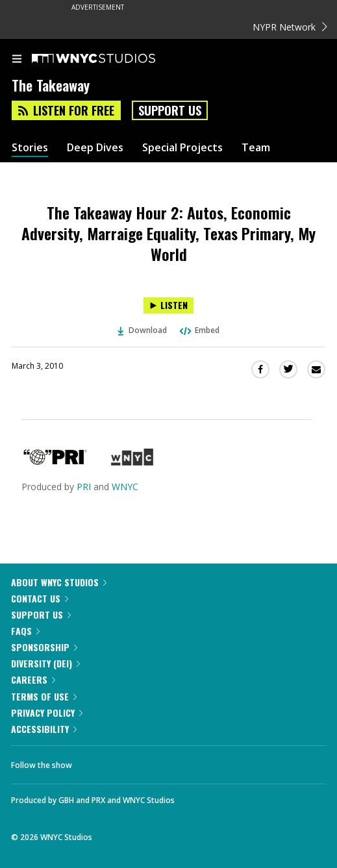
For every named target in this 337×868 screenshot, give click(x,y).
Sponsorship (44, 647)
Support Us (170, 110)
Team (256, 148)
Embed (199, 330)
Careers (33, 679)
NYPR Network (290, 27)
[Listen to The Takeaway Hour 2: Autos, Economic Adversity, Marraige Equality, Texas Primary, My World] (168, 305)
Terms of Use (44, 696)
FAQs (25, 631)
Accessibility (44, 729)
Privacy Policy (47, 713)
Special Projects (182, 148)
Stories (30, 148)
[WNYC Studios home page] (110, 59)
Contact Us (40, 598)
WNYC (125, 487)
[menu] (17, 60)
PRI (84, 487)
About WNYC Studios (59, 582)
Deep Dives (95, 148)
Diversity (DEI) (45, 663)
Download (142, 330)
